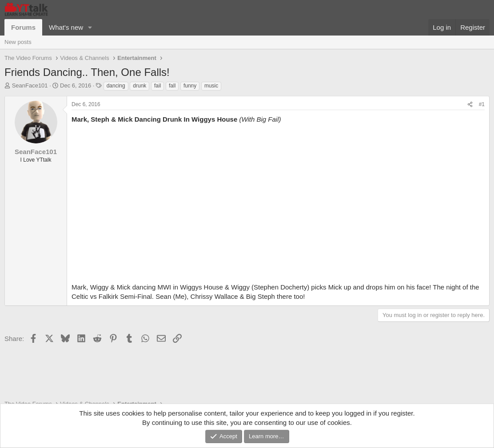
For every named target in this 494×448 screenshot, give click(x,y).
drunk (139, 86)
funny (190, 86)
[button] (90, 27)
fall (172, 86)
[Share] (470, 105)
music (211, 86)
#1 (482, 104)
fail (157, 86)
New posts (18, 42)
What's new (66, 27)
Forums (23, 27)
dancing (116, 86)
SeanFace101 (30, 85)
